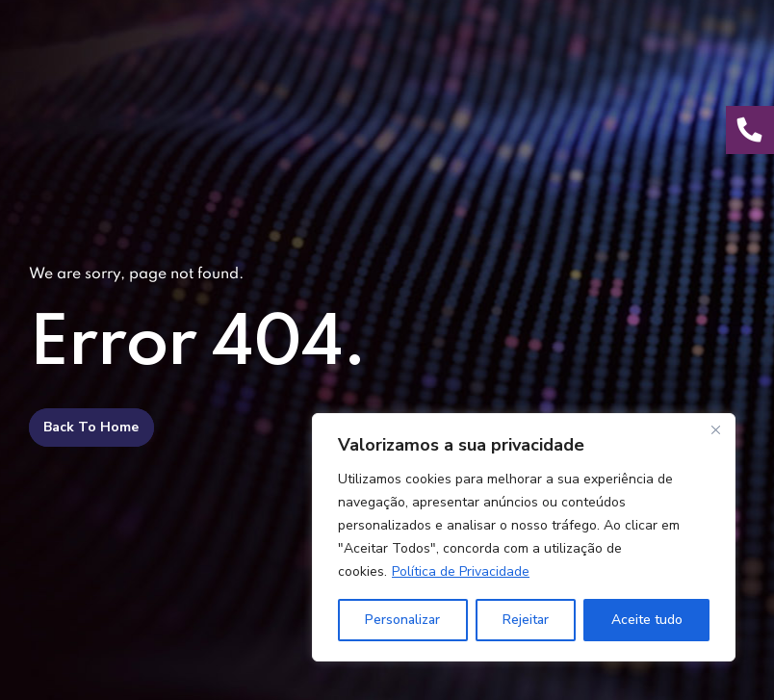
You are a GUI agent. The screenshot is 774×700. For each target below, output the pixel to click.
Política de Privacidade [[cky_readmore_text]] (461, 571)
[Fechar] (715, 429)
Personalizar (402, 620)
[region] (524, 537)
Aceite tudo (647, 620)
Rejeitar (526, 620)
